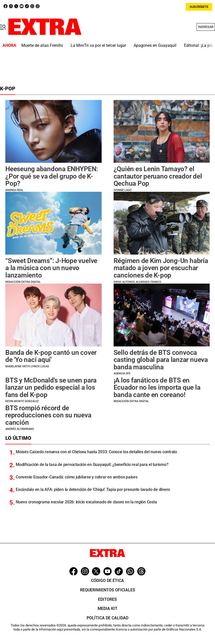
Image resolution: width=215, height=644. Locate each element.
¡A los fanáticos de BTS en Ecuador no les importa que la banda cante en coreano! (157, 387)
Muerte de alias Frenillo (42, 45)
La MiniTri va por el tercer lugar (98, 45)
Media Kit (107, 609)
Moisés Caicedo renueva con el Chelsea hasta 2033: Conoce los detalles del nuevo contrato (96, 452)
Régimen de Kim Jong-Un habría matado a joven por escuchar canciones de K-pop (161, 268)
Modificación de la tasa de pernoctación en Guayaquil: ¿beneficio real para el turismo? (92, 465)
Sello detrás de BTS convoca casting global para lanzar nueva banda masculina (161, 360)
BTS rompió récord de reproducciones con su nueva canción (48, 415)
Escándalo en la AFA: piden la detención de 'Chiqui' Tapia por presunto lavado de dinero (93, 489)
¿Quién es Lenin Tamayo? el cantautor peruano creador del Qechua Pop (158, 176)
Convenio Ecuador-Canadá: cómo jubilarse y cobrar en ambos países (77, 477)
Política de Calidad (107, 618)
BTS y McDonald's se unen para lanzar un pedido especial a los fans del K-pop (51, 387)
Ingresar (206, 27)
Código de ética (107, 581)
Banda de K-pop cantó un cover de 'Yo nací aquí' (51, 356)
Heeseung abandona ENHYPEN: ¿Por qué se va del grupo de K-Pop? (52, 176)
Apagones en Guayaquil (155, 45)
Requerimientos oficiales (108, 590)
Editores (107, 599)
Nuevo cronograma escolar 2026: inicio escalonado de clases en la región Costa (86, 502)
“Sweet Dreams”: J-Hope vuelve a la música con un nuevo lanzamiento (51, 268)
